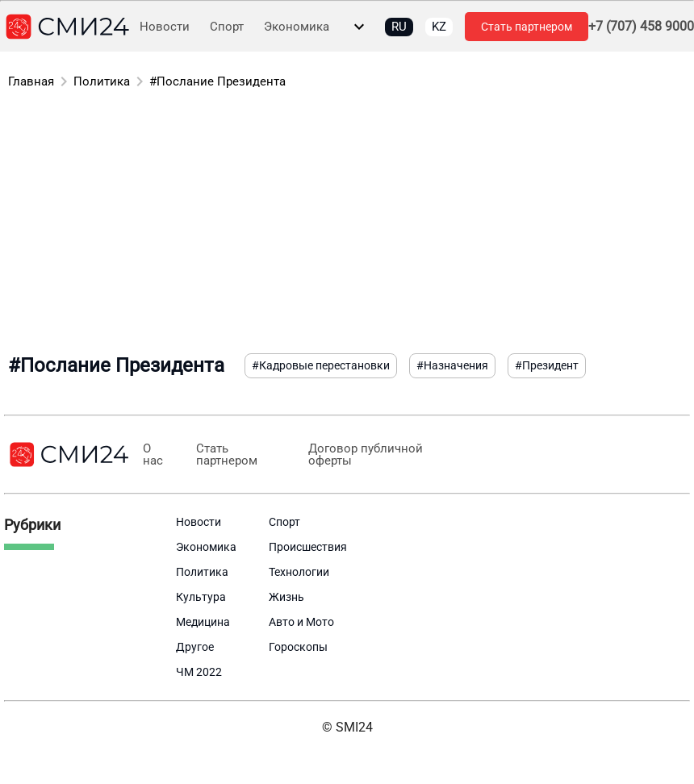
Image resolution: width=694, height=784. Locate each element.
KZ (439, 27)
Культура (201, 597)
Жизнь (286, 597)
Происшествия (308, 547)
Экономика (297, 27)
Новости (165, 27)
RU (399, 27)
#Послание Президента (217, 81)
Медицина (203, 622)
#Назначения (452, 365)
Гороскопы (298, 647)
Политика (102, 81)
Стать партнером (527, 27)
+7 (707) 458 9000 (641, 27)
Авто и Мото (301, 622)
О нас (152, 455)
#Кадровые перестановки (321, 365)
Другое (195, 647)
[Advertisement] (347, 224)
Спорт (227, 27)
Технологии (299, 572)
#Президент (547, 365)
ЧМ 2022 (199, 672)
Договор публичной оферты (361, 455)
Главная (31, 81)
